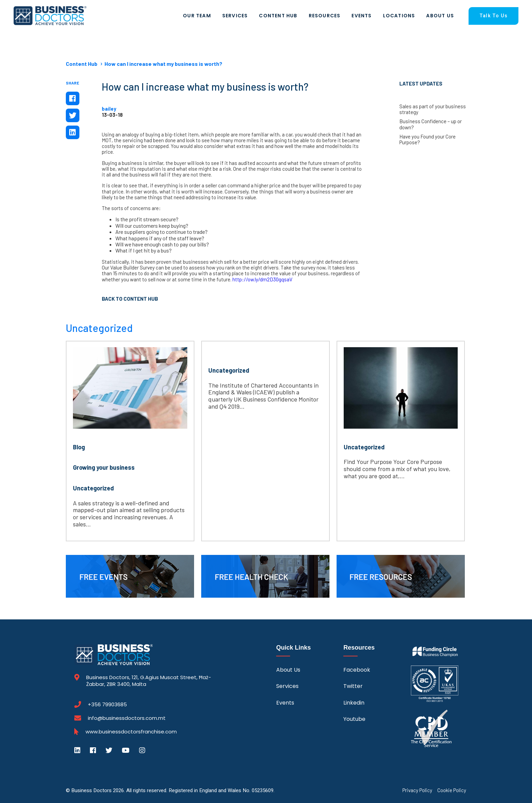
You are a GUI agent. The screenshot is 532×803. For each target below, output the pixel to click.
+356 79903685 (107, 705)
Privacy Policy (417, 790)
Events (362, 16)
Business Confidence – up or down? (431, 124)
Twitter (353, 686)
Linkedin (354, 703)
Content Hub (278, 16)
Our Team (197, 16)
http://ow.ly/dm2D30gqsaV (262, 279)
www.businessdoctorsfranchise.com (131, 732)
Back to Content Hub (130, 299)
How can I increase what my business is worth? (163, 64)
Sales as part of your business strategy (433, 109)
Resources (325, 16)
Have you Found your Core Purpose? (427, 139)
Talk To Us (493, 16)
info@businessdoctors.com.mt (127, 718)
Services (235, 16)
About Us (440, 16)
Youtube (354, 719)
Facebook (357, 670)
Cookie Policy (452, 790)
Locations (399, 16)
